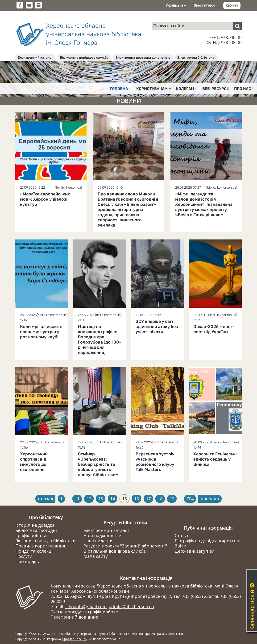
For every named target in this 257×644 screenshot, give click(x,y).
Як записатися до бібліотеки (46, 541)
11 (77, 499)
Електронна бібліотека (196, 58)
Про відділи (28, 561)
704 (190, 499)
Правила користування (40, 546)
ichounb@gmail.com (86, 607)
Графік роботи (31, 535)
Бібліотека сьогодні (36, 530)
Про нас (244, 89)
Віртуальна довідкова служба (84, 58)
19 (172, 499)
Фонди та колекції (35, 551)
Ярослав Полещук (75, 639)
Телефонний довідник (74, 617)
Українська (176, 5)
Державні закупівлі (195, 551)
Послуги (24, 556)
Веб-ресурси (216, 89)
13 (101, 499)
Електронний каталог (35, 58)
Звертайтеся (206, 5)
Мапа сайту (96, 556)
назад (45, 499)
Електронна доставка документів (143, 58)
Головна (121, 89)
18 (160, 499)
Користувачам (154, 89)
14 (112, 499)
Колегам (187, 89)
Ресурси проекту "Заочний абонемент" (125, 546)
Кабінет (232, 5)
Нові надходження (103, 535)
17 (148, 499)
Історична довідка (35, 525)
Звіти (180, 546)
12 (89, 499)
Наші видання (98, 541)
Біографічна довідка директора (208, 541)
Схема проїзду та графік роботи (85, 612)
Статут (182, 535)
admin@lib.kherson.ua (131, 607)
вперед (210, 499)
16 (137, 499)
